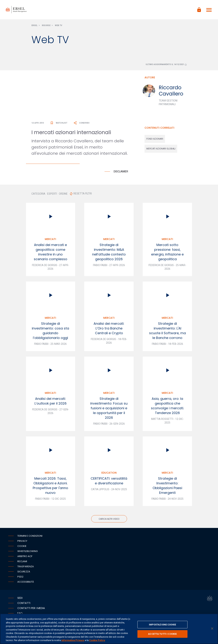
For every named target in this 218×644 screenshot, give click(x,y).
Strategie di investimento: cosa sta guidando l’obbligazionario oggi (50, 331)
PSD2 (20, 577)
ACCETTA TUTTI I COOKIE (162, 634)
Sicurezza (24, 572)
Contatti (24, 604)
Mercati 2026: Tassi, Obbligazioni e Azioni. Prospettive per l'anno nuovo (50, 486)
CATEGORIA (38, 194)
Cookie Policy (97, 640)
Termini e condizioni (30, 536)
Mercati (50, 240)
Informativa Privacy (73, 640)
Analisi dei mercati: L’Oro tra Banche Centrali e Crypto (109, 329)
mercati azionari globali (161, 149)
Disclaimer (121, 172)
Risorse (46, 26)
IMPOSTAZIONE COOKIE (162, 625)
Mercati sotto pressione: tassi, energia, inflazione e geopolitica (167, 252)
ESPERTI (52, 194)
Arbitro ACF (25, 557)
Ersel (34, 26)
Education (109, 473)
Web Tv (58, 26)
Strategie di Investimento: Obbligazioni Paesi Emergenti (167, 486)
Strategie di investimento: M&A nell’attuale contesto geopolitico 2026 (109, 252)
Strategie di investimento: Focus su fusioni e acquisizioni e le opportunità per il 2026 (109, 409)
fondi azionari (155, 140)
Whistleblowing (28, 552)
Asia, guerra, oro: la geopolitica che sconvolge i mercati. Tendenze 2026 (167, 406)
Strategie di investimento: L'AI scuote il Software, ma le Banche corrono (167, 331)
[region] (109, 629)
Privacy (22, 541)
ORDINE (63, 194)
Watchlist (59, 123)
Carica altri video (109, 520)
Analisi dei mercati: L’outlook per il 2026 (51, 402)
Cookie (22, 547)
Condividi (81, 123)
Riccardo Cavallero (171, 91)
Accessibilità (26, 582)
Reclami (22, 562)
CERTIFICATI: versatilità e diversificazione (109, 481)
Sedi (20, 598)
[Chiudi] (212, 629)
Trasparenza (26, 567)
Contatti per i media (31, 609)
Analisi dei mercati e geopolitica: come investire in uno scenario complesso (51, 252)
